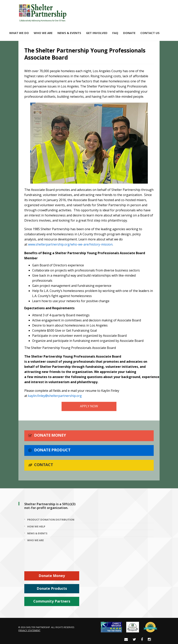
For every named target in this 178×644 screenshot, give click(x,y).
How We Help (36, 526)
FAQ (115, 33)
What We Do (19, 33)
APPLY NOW (89, 406)
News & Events (69, 33)
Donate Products (52, 588)
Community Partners (52, 601)
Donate (129, 33)
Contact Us (150, 33)
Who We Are (43, 33)
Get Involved (97, 33)
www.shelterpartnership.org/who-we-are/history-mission (70, 244)
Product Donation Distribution (51, 520)
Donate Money (52, 576)
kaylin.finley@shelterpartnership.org (55, 396)
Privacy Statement (29, 630)
